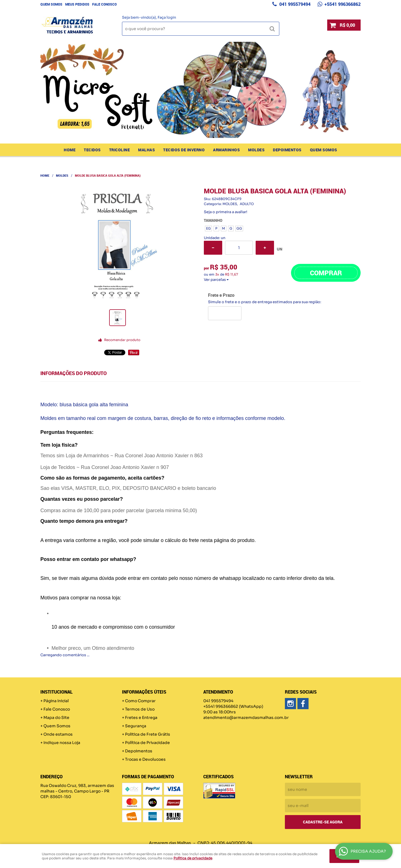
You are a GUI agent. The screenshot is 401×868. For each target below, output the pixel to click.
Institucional (57, 692)
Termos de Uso (140, 709)
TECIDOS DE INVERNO (184, 150)
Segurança (136, 726)
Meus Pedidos (77, 4)
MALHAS (146, 150)
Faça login (167, 17)
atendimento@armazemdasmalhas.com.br (246, 718)
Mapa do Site (56, 718)
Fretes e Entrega (141, 718)
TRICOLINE (120, 150)
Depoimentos (287, 150)
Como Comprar (140, 701)
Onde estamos (58, 734)
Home (70, 150)
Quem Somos (51, 4)
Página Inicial (56, 701)
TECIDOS (92, 150)
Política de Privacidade (147, 743)
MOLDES (256, 150)
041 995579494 (294, 4)
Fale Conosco (104, 4)
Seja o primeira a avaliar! (226, 212)
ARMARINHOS (226, 150)
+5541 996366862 (342, 4)
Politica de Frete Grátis (148, 734)
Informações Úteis (144, 692)
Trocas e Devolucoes (145, 759)
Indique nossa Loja (62, 743)
